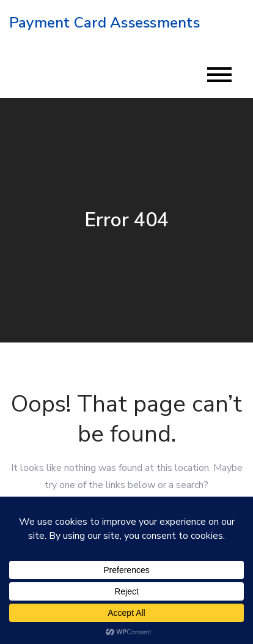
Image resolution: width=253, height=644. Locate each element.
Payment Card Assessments (105, 23)
